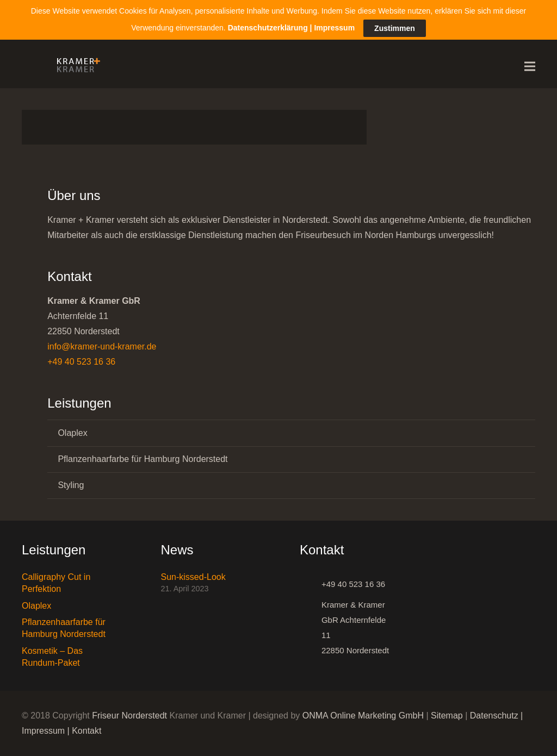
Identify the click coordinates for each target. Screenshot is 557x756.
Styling (71, 485)
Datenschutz (494, 716)
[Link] (76, 66)
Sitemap (447, 716)
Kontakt (86, 731)
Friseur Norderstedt (129, 716)
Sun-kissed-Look (193, 577)
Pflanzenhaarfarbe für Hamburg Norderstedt (143, 459)
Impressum (43, 731)
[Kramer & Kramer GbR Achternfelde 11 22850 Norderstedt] (311, 628)
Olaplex (72, 433)
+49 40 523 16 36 (81, 362)
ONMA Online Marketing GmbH (363, 716)
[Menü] (530, 66)
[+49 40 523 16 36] (311, 584)
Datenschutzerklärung (268, 28)
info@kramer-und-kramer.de (102, 346)
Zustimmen (395, 28)
